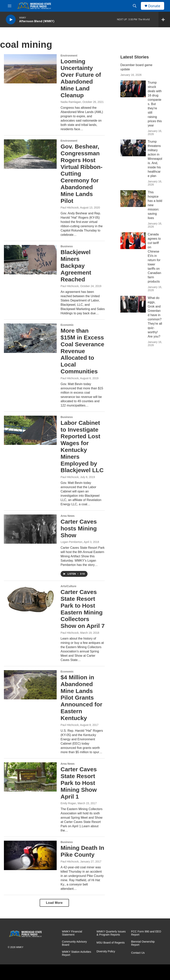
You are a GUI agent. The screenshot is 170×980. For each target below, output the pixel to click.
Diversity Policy (106, 951)
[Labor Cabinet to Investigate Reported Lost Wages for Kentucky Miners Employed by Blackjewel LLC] (30, 430)
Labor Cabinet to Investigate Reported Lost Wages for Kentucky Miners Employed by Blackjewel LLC (82, 447)
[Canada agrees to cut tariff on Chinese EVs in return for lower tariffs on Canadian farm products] (133, 241)
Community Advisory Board (74, 943)
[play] (11, 20)
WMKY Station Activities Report (76, 953)
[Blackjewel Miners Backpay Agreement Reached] (30, 260)
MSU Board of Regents (111, 943)
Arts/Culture (68, 586)
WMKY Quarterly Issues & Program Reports (111, 933)
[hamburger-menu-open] (10, 6)
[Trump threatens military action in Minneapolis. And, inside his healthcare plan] (133, 148)
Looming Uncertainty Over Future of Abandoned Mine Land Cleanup (81, 78)
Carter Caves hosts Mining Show (79, 528)
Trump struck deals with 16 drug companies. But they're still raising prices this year (155, 104)
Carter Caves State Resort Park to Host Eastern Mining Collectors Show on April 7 (83, 609)
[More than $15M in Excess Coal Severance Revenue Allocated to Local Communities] (30, 338)
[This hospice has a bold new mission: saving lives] (133, 199)
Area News (68, 516)
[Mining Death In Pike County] (30, 855)
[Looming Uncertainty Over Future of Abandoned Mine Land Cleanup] (30, 69)
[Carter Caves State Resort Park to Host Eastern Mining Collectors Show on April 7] (30, 599)
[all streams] (164, 19)
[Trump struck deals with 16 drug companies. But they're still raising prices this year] (133, 89)
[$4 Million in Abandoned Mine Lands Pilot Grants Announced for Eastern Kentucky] (30, 685)
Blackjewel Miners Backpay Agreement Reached (76, 266)
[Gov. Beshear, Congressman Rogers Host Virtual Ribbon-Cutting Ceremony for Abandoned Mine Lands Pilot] (30, 154)
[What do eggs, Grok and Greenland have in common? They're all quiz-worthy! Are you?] (133, 304)
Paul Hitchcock (70, 208)
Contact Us (138, 953)
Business (67, 246)
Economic (67, 325)
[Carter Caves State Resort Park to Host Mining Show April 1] (30, 777)
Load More (54, 903)
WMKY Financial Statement (72, 933)
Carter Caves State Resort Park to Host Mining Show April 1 (79, 783)
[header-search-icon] (135, 6)
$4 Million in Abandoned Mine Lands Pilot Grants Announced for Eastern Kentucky (81, 698)
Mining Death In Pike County (82, 851)
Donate (154, 6)
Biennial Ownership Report (143, 943)
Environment (69, 56)
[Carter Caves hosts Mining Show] (30, 529)
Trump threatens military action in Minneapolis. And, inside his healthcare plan (155, 159)
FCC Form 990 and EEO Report (146, 933)
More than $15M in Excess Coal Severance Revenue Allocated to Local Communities (82, 351)
